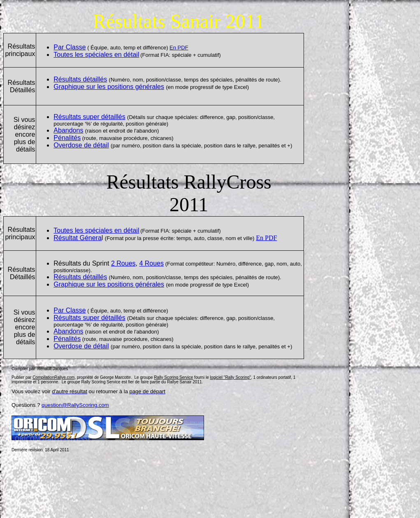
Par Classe (70, 47)
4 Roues (151, 263)
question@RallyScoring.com (75, 405)
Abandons (68, 130)
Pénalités (67, 138)
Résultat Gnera (78, 238)
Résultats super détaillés (89, 117)
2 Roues (123, 263)
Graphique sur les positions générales (109, 87)
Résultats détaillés (80, 79)
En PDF (179, 48)
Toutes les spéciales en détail (96, 55)
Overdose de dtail (81, 145)
